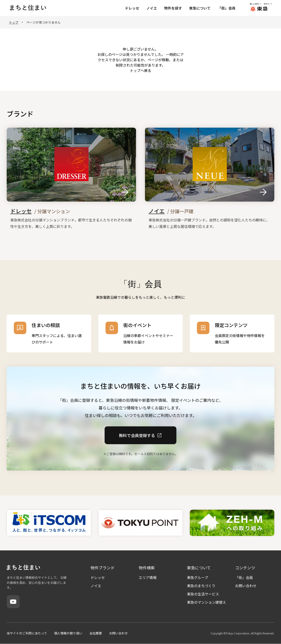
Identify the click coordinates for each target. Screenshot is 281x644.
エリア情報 (148, 577)
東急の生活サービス (203, 594)
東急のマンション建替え (207, 602)
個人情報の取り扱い (68, 633)
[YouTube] (13, 602)
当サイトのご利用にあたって (27, 633)
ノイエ (96, 586)
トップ (14, 22)
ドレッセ (98, 577)
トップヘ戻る (140, 70)
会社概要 (96, 633)
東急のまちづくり (201, 586)
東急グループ (197, 577)
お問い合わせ (246, 586)
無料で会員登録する (140, 435)
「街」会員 (244, 577)
